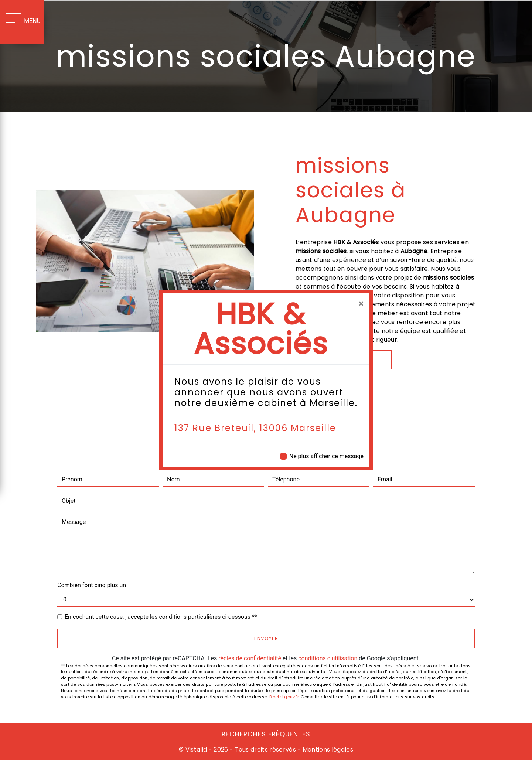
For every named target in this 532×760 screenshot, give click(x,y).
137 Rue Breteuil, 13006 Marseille (255, 428)
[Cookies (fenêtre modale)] (2, 756)
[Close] (361, 304)
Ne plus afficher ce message (326, 456)
